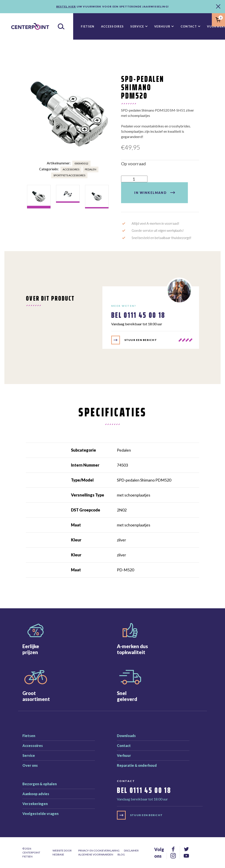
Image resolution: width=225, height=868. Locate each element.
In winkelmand (150, 193)
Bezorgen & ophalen (40, 784)
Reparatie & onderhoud (137, 765)
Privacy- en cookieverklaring (99, 851)
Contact (189, 26)
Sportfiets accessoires (69, 175)
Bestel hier (66, 6)
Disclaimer (131, 851)
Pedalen (91, 169)
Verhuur (162, 26)
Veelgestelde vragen (40, 814)
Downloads (126, 736)
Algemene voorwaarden (96, 854)
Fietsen (88, 26)
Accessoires (112, 26)
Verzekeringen (35, 804)
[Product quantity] (134, 179)
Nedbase (58, 854)
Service (137, 26)
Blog (121, 854)
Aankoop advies (36, 794)
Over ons (30, 765)
